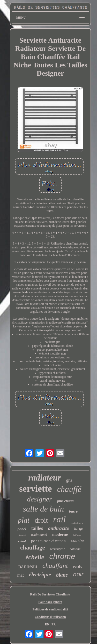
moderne (60, 534)
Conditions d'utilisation (50, 617)
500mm (77, 535)
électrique (40, 575)
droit (41, 520)
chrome (62, 556)
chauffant (55, 566)
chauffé (69, 489)
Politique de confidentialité (50, 609)
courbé (77, 540)
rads (78, 567)
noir (78, 574)
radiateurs (77, 523)
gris (69, 480)
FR (54, 624)
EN (47, 624)
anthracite (58, 528)
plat (24, 520)
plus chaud (65, 501)
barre (73, 511)
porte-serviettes (48, 541)
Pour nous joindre (50, 602)
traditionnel (39, 535)
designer (40, 499)
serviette (35, 489)
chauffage (33, 548)
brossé (23, 535)
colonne (75, 549)
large (79, 528)
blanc (62, 575)
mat (20, 575)
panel (22, 529)
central (21, 541)
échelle (35, 557)
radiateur (45, 478)
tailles (37, 528)
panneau (28, 566)
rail (59, 519)
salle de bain (43, 509)
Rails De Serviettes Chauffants (50, 594)
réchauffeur (57, 549)
